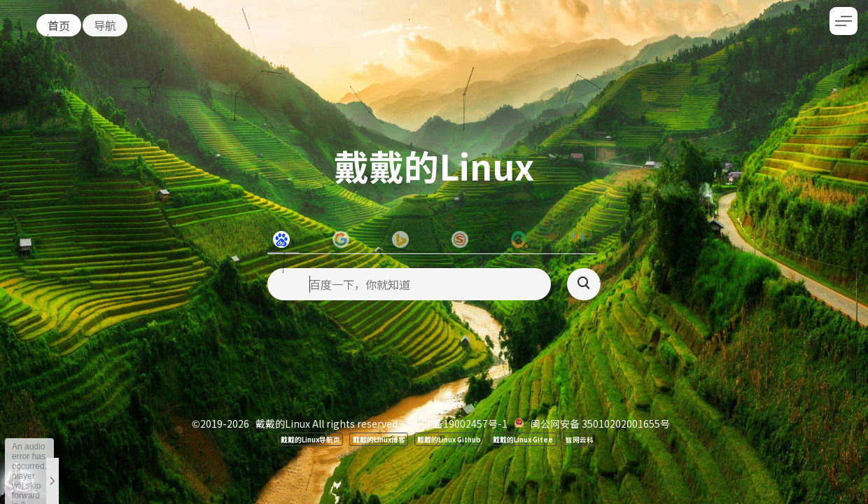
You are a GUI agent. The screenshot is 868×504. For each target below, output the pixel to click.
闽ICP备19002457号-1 (458, 423)
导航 (105, 25)
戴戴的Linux (434, 165)
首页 (59, 25)
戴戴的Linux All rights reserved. (328, 423)
